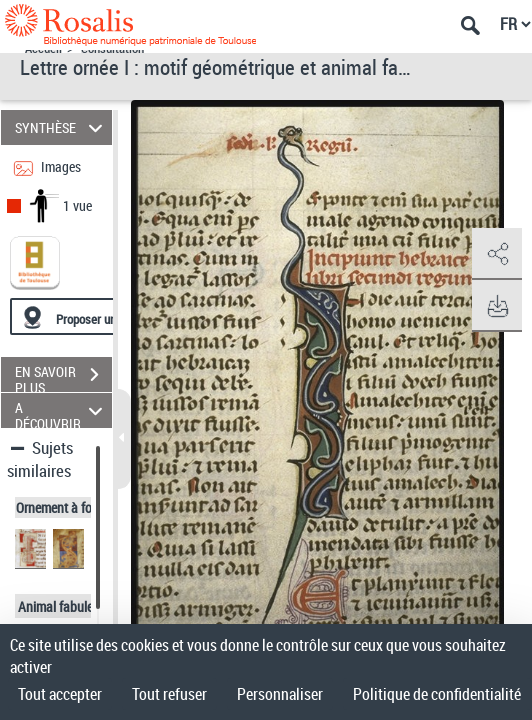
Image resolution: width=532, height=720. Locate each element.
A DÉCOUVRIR (62, 410)
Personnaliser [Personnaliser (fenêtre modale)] (280, 694)
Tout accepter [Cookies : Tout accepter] (60, 694)
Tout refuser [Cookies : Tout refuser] (169, 694)
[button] (497, 254)
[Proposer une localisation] (105, 316)
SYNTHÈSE (62, 127)
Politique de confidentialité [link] (437, 694)
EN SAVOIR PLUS (63, 377)
